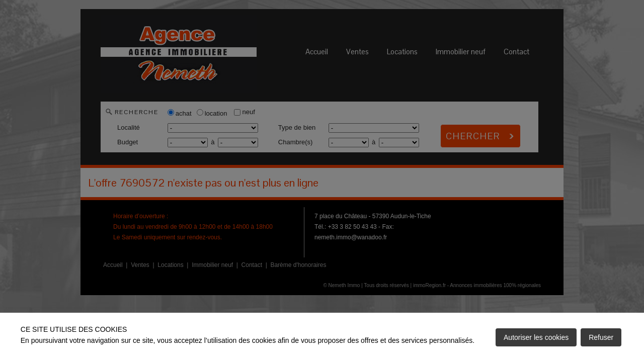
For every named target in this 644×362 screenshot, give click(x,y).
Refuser (601, 337)
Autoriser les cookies (536, 337)
